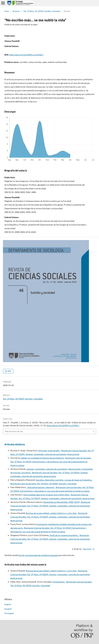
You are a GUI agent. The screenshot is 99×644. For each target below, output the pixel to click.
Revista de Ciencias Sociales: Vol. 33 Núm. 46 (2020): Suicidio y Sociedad (43, 484)
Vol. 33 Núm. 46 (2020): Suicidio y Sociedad (42, 11)
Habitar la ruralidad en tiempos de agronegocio (43, 458)
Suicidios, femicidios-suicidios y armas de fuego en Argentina (64, 480)
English (8, 604)
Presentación (59, 582)
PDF (9, 371)
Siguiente (87, 549)
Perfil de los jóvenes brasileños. (64, 535)
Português (9, 613)
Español (8, 609)
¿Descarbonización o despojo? (41, 487)
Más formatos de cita (14, 431)
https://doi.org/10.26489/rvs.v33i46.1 (26, 55)
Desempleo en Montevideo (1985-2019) (62, 502)
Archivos (16, 11)
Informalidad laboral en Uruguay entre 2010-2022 (47, 495)
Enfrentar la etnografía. (49, 451)
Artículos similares (15, 444)
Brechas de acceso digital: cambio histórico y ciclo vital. (51, 513)
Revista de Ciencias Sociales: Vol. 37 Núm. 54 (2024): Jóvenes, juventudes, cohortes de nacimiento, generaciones (50, 506)
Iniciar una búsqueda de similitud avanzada (38, 555)
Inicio (7, 11)
